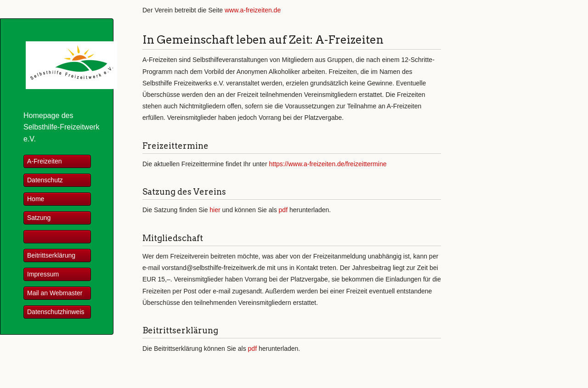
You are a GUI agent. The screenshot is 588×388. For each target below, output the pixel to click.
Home (36, 199)
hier (215, 210)
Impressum (43, 274)
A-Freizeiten (44, 161)
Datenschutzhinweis (56, 312)
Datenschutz (45, 180)
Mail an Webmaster (55, 293)
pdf (283, 210)
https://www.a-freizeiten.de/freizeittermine (328, 164)
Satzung (39, 218)
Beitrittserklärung (51, 255)
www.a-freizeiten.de (253, 10)
